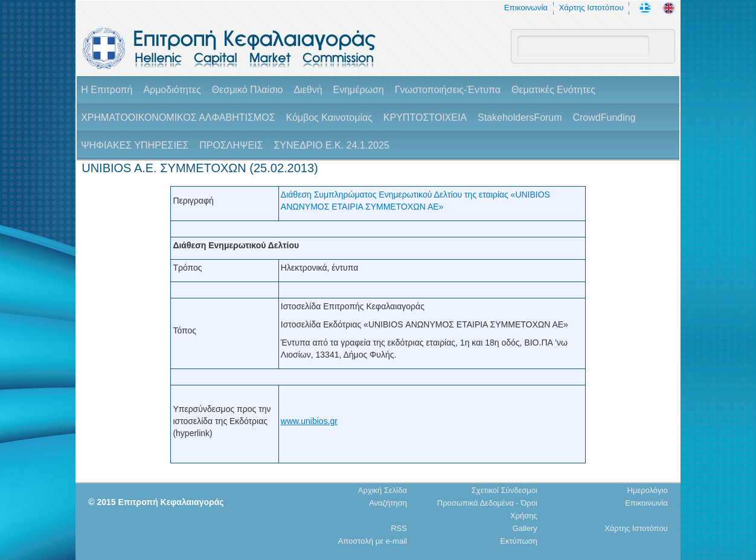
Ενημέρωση (358, 90)
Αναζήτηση (388, 503)
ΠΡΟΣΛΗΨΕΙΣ (231, 145)
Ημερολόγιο (648, 490)
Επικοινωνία (526, 8)
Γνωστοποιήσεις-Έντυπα (448, 90)
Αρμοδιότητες (172, 90)
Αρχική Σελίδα (383, 490)
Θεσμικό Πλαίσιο (248, 90)
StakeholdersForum (520, 117)
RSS (399, 528)
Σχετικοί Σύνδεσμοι (505, 490)
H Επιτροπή (107, 90)
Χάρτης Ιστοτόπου (591, 8)
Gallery (525, 528)
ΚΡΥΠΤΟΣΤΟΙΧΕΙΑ (425, 117)
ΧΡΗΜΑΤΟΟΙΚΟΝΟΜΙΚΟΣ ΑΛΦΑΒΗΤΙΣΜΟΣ (178, 117)
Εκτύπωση (519, 541)
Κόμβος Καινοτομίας (329, 117)
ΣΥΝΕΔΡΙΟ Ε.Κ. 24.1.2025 (331, 145)
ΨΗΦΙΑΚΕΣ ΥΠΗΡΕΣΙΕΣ (135, 145)
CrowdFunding (604, 117)
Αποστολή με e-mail (373, 541)
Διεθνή (308, 90)
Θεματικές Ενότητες (553, 90)
